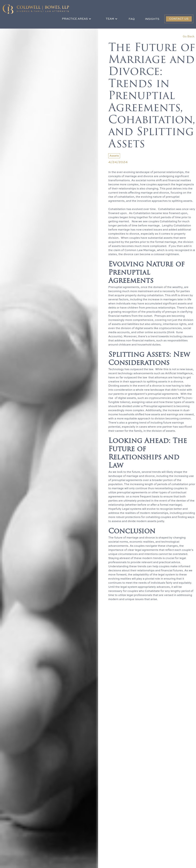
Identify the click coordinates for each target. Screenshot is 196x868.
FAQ (132, 19)
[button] (77, 19)
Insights (152, 19)
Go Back (188, 37)
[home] (36, 9)
